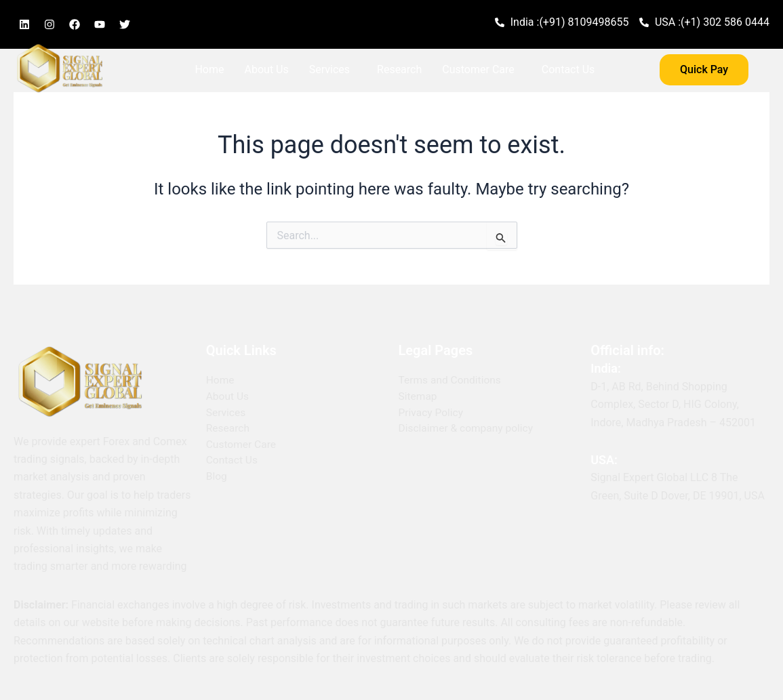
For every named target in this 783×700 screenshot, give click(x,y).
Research (399, 69)
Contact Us (568, 69)
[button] (333, 70)
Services (329, 69)
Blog (205, 101)
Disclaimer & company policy (468, 429)
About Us (267, 69)
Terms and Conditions (451, 380)
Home (209, 69)
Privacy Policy (432, 413)
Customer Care (478, 69)
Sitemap (419, 397)
